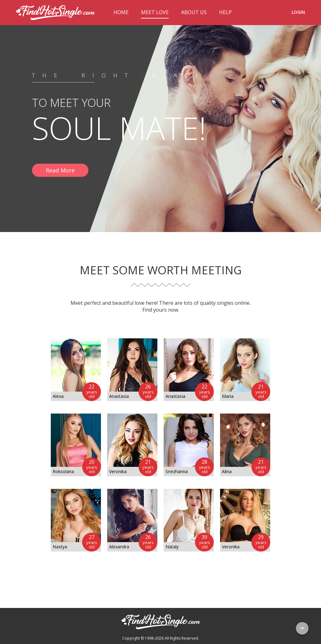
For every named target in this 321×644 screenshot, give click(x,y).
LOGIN (298, 12)
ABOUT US (194, 12)
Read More (60, 170)
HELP (225, 12)
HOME (121, 12)
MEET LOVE (155, 12)
